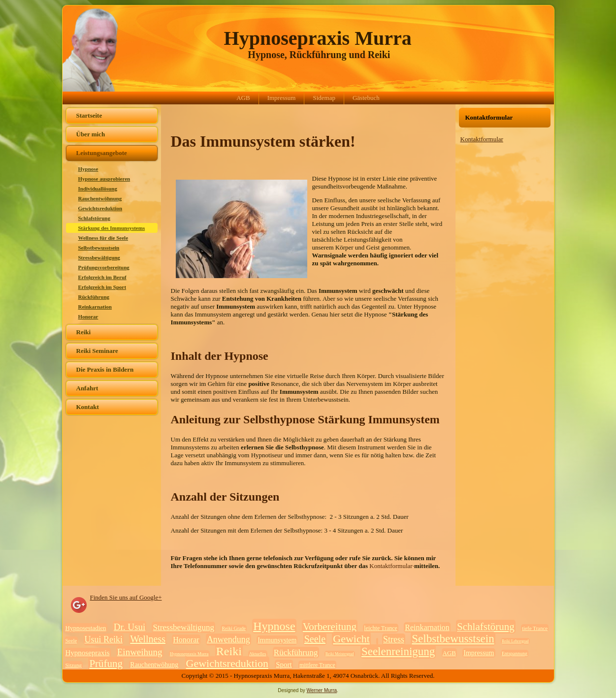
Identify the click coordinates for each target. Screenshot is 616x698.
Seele (71, 640)
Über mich (91, 134)
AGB (243, 98)
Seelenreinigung (398, 651)
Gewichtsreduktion (100, 208)
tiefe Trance (535, 628)
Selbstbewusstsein (99, 248)
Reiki (84, 332)
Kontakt (88, 407)
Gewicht (351, 639)
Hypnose (88, 169)
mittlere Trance (317, 665)
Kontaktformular (482, 139)
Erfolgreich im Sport (102, 287)
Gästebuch (366, 98)
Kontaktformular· (392, 566)
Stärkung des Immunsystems (112, 228)
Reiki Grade (234, 628)
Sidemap (324, 98)
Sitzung (74, 665)
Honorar (88, 317)
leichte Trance (381, 628)
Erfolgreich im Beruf (102, 277)
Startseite (89, 115)
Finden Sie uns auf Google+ (126, 597)
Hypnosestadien (86, 628)
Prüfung (106, 664)
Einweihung (140, 652)
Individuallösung (98, 189)
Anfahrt (87, 388)
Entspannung (515, 653)
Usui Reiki (104, 639)
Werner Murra (322, 690)
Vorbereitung (330, 627)
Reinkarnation (95, 307)
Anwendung (228, 639)
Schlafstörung (94, 218)
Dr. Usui (130, 627)
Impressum (282, 98)
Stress (394, 639)
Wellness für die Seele (103, 238)
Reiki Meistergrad (340, 654)
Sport (284, 665)
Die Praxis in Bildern (105, 369)
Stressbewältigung (99, 257)
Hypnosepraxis (88, 653)
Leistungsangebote (102, 153)
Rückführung (94, 297)
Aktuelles (258, 654)
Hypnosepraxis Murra (318, 38)
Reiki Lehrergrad (515, 641)
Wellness (148, 639)
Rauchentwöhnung (100, 198)
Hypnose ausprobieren (104, 179)
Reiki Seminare (97, 351)
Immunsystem (277, 640)
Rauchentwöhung (154, 665)
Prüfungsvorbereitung (104, 267)
